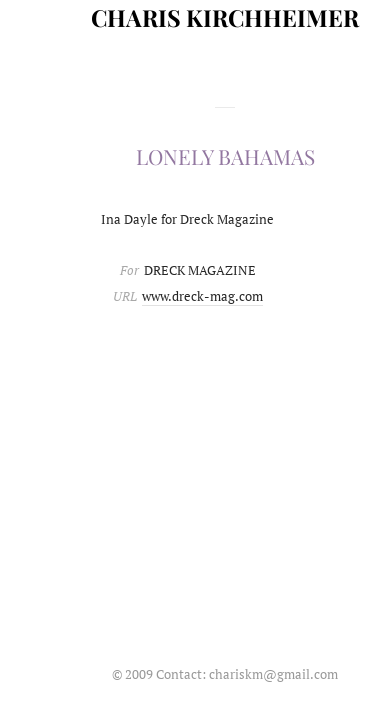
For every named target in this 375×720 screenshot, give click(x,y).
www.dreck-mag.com (202, 296)
